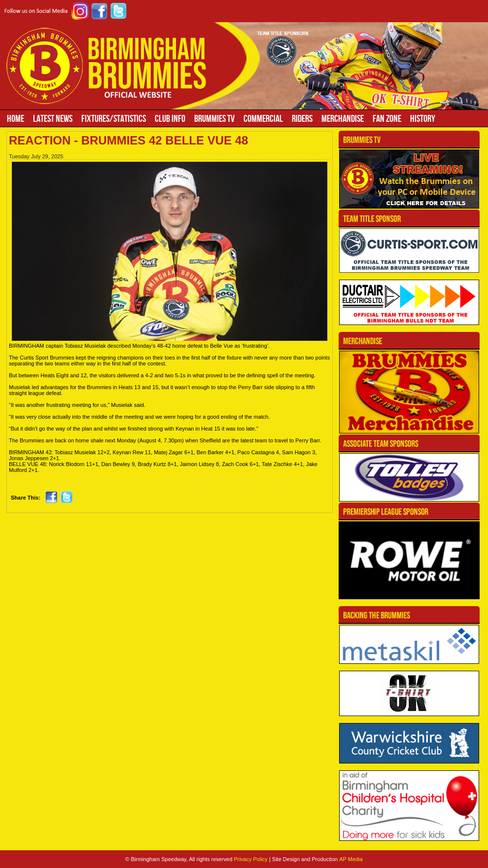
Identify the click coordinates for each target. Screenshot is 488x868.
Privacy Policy (250, 859)
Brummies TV (214, 118)
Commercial (263, 118)
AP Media (351, 859)
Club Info (170, 118)
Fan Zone (387, 118)
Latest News (53, 118)
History (423, 118)
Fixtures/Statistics (114, 118)
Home (16, 118)
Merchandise (343, 118)
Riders (302, 118)
